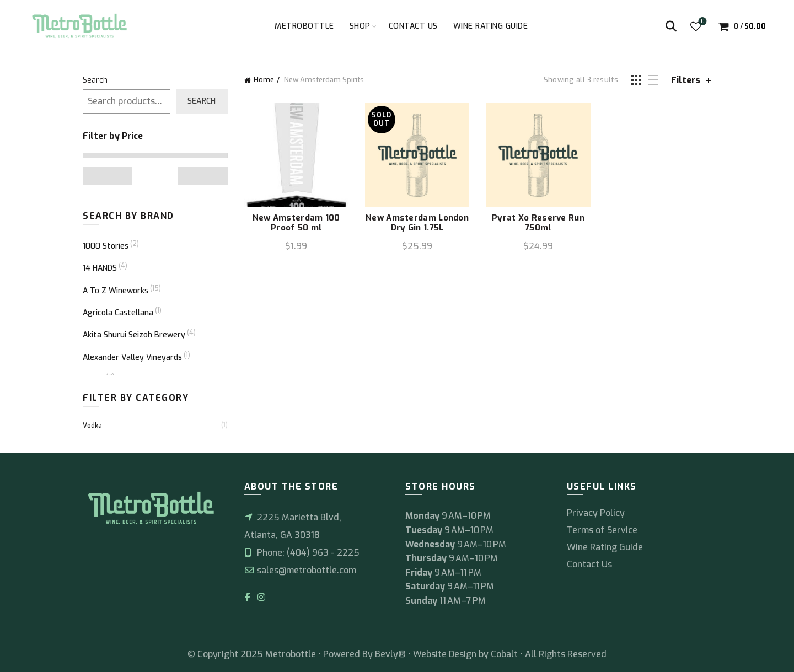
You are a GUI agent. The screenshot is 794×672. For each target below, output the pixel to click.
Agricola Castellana (118, 313)
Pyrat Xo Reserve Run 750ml (538, 223)
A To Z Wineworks (116, 291)
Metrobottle (304, 26)
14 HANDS (100, 268)
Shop (360, 26)
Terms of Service (602, 530)
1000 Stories (106, 246)
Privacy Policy (596, 513)
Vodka (92, 426)
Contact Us (413, 26)
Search (95, 80)
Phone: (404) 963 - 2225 (302, 553)
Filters (686, 80)
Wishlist (702, 22)
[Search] (671, 26)
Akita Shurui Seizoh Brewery (134, 335)
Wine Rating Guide (491, 26)
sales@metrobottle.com (300, 570)
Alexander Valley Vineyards (132, 357)
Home (264, 80)
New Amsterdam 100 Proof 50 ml (296, 223)
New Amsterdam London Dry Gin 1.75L (417, 223)
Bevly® (390, 654)
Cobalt (505, 654)
